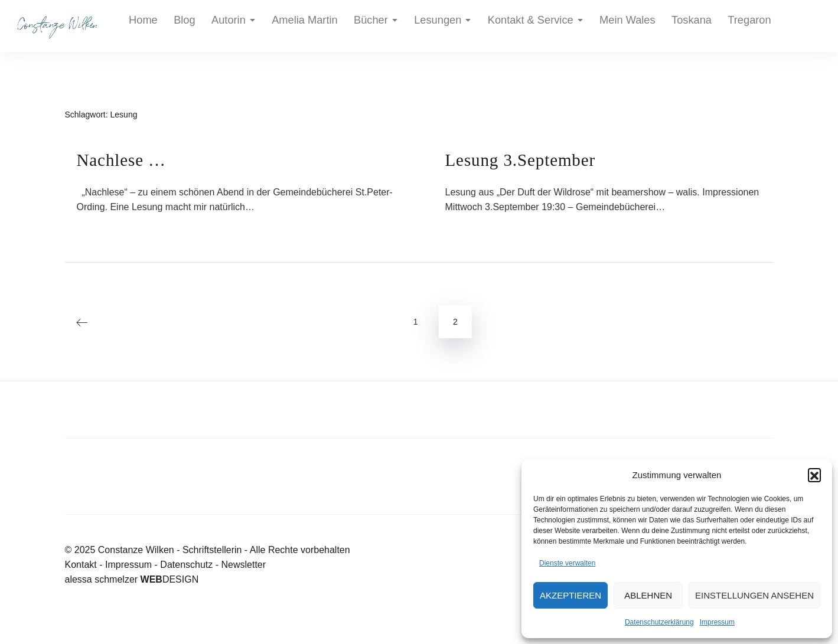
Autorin (213, 26)
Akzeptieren (570, 595)
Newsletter (243, 565)
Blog (173, 26)
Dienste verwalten (567, 563)
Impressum (717, 622)
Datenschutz (186, 565)
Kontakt (81, 565)
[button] (814, 475)
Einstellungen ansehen (754, 595)
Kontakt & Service (459, 26)
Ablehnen (648, 595)
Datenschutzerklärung (659, 622)
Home (140, 26)
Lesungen (385, 26)
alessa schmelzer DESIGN (132, 579)
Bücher (329, 26)
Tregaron (630, 26)
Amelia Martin (272, 26)
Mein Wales (534, 26)
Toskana (584, 26)
